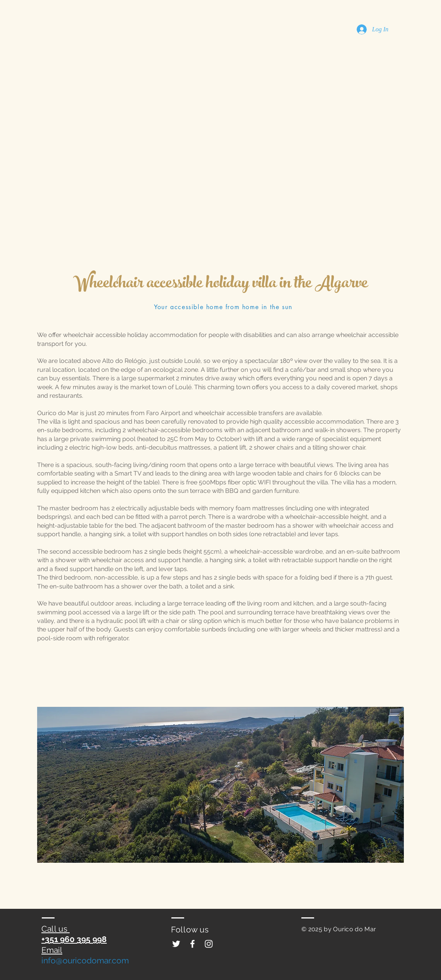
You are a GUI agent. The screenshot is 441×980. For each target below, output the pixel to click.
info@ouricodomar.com (85, 960)
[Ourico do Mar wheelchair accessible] (176, 944)
